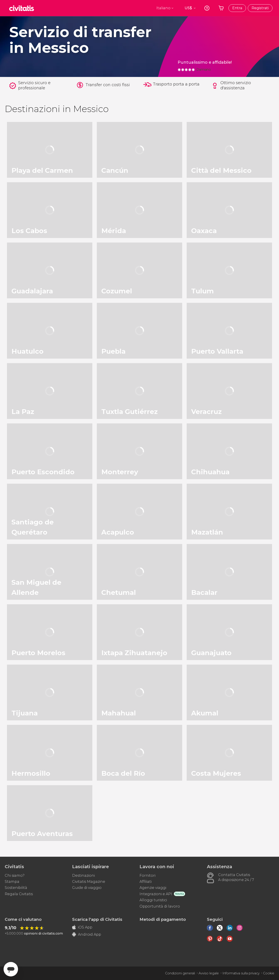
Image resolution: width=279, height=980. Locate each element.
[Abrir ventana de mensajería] (11, 969)
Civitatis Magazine (89, 882)
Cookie (269, 973)
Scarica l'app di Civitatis (97, 919)
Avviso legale (209, 973)
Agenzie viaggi (153, 888)
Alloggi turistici (153, 900)
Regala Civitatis (19, 894)
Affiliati (146, 882)
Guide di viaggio (87, 888)
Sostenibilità (16, 888)
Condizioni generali (180, 973)
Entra (237, 8)
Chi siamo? (15, 875)
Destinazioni (83, 875)
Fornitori (147, 875)
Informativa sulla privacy (241, 973)
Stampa (12, 882)
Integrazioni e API (156, 894)
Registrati (260, 8)
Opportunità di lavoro (160, 906)
